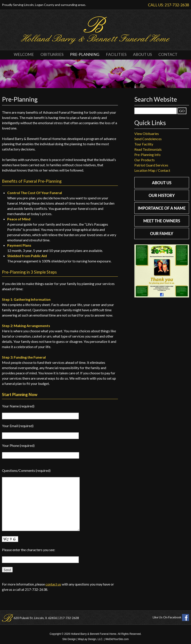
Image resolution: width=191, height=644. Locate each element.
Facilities (116, 54)
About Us (142, 54)
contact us (53, 584)
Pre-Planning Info (147, 155)
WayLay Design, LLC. (91, 639)
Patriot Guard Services (151, 165)
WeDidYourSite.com (117, 639)
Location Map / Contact (152, 170)
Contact (168, 54)
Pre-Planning (85, 54)
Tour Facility (144, 144)
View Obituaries (147, 134)
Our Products (145, 160)
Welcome (24, 54)
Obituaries (52, 54)
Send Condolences (148, 139)
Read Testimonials (148, 149)
